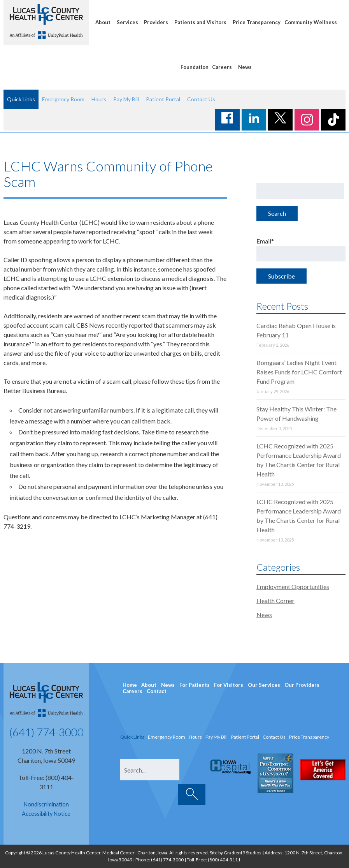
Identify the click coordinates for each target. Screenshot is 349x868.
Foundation (195, 67)
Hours (99, 99)
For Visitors (229, 685)
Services (127, 22)
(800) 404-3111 (224, 860)
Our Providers (302, 685)
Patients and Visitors (200, 22)
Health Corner (275, 601)
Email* (301, 249)
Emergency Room (63, 99)
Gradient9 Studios (243, 853)
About (103, 22)
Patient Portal (163, 99)
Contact (157, 691)
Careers (222, 67)
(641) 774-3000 (46, 732)
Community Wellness (311, 22)
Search (277, 213)
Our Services (264, 685)
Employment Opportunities (293, 587)
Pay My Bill (126, 99)
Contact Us (201, 99)
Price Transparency (257, 22)
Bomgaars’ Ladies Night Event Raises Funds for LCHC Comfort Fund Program (299, 372)
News (245, 67)
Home (130, 685)
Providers (156, 22)
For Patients (195, 685)
